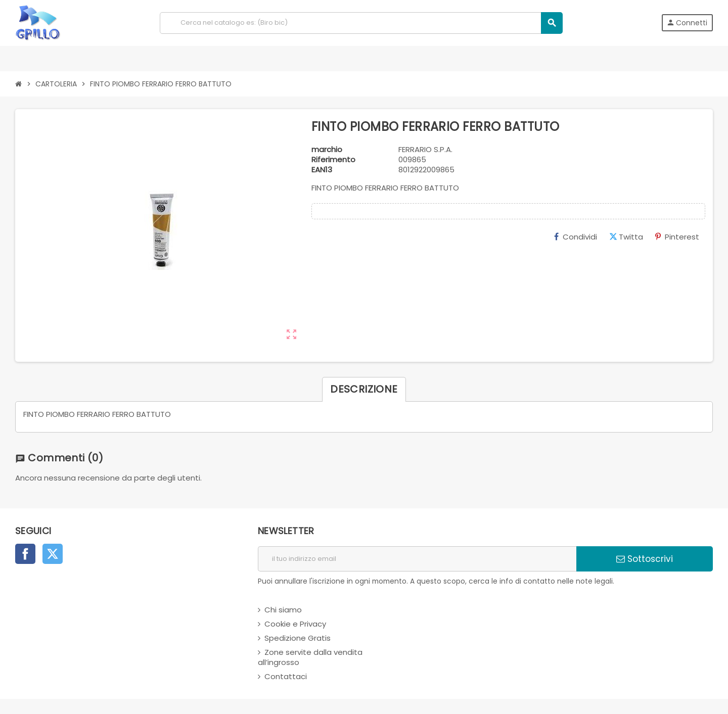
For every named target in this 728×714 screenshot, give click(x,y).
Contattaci (286, 676)
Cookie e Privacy (295, 624)
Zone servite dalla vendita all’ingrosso (310, 657)
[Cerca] (361, 23)
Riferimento (333, 160)
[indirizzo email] (417, 559)
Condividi (576, 237)
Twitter (53, 554)
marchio (327, 150)
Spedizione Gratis (298, 638)
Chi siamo (283, 610)
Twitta (626, 237)
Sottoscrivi (645, 559)
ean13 (322, 170)
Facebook (25, 554)
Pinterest (677, 237)
